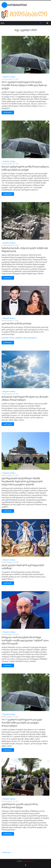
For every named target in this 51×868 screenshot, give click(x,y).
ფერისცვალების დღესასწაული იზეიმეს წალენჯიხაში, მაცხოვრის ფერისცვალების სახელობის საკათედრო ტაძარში (22, 481)
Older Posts (6, 852)
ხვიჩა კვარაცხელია (30, 338)
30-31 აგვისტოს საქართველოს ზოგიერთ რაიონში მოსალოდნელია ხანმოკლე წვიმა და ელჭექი (24, 85)
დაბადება (5, 338)
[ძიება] (20, 23)
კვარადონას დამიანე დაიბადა (17, 323)
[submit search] (41, 23)
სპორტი (12, 338)
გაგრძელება (8, 112)
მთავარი (6, 77)
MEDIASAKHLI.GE (28, 861)
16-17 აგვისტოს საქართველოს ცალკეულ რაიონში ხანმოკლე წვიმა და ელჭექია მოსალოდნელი (22, 723)
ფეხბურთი (19, 338)
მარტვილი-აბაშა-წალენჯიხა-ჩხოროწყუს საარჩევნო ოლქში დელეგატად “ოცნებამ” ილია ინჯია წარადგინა (25, 640)
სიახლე (13, 77)
